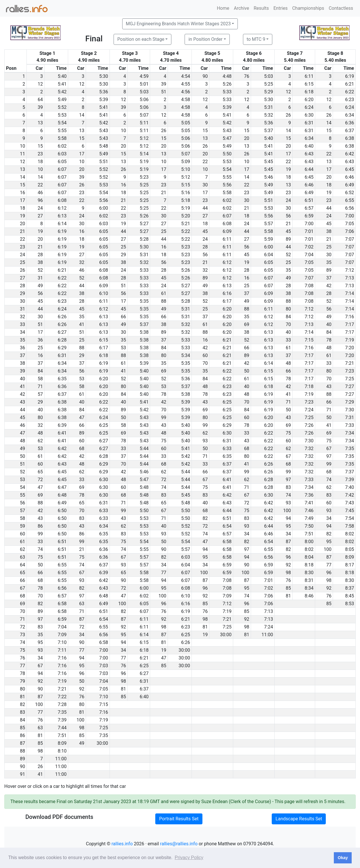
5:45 (269, 162)
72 (40, 480)
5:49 (62, 100)
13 (40, 123)
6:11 (309, 76)
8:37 (350, 588)
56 (288, 216)
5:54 (62, 123)
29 (123, 255)
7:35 (350, 449)
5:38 (144, 332)
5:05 (186, 123)
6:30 (309, 115)
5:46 (269, 177)
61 (164, 293)
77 (329, 565)
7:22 (62, 697)
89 (288, 239)
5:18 (186, 200)
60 (205, 355)
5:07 (144, 115)
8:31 (309, 580)
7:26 (309, 425)
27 (40, 216)
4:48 (227, 76)
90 (205, 76)
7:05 (350, 224)
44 (205, 208)
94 (288, 518)
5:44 (144, 449)
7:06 (350, 231)
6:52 (350, 193)
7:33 (350, 425)
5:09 (186, 162)
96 (40, 200)
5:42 (62, 92)
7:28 (62, 704)
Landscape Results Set (299, 819)
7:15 (309, 340)
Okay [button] (343, 858)
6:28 (62, 340)
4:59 (144, 76)
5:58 (62, 138)
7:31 (350, 417)
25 (164, 231)
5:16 (186, 193)
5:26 (227, 84)
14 (82, 115)
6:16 (227, 293)
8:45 (350, 596)
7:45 (350, 511)
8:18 (309, 565)
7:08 (309, 286)
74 (329, 480)
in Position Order (205, 39)
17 (82, 154)
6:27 (62, 332)
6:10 (104, 293)
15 (205, 131)
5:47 (227, 138)
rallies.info (122, 844)
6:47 (62, 487)
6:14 (62, 224)
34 (329, 518)
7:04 (309, 255)
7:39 (350, 480)
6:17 (227, 301)
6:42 (350, 154)
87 (288, 542)
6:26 (62, 317)
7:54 (350, 518)
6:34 (350, 115)
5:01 (144, 84)
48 (329, 348)
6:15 (309, 84)
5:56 (227, 185)
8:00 (309, 542)
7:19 (350, 340)
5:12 (144, 138)
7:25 (350, 379)
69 (247, 324)
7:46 (309, 511)
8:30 (309, 573)
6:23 (350, 100)
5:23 (144, 177)
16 (123, 185)
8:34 (309, 588)
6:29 (62, 348)
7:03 (104, 666)
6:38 (350, 138)
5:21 (186, 224)
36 (40, 340)
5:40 (62, 76)
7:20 (350, 348)
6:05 (62, 162)
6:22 (350, 92)
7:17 (350, 324)
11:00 (267, 635)
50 (247, 371)
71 (40, 386)
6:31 (309, 123)
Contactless (341, 8)
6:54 (227, 526)
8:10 (62, 751)
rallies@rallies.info (179, 844)
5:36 (104, 92)
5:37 (269, 131)
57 (40, 394)
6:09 (227, 231)
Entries (280, 8)
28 (205, 247)
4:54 (186, 76)
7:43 (350, 503)
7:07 (350, 239)
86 (40, 526)
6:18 (309, 92)
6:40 (309, 146)
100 (287, 511)
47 (82, 417)
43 (329, 386)
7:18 (309, 386)
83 (288, 487)
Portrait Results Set (179, 819)
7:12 (350, 270)
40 (329, 324)
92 (288, 565)
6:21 (350, 84)
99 (164, 417)
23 (40, 154)
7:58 (350, 526)
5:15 (186, 185)
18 (40, 162)
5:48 (104, 146)
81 (288, 596)
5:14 (144, 154)
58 (40, 379)
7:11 (62, 650)
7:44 (62, 728)
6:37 (350, 131)
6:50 (62, 511)
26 (288, 115)
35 (329, 262)
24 (288, 200)
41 (82, 324)
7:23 (350, 371)
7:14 (350, 293)
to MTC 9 (256, 39)
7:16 (350, 317)
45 (329, 224)
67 (329, 449)
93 (205, 441)
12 (40, 84)
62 (205, 433)
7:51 (309, 534)
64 (40, 100)
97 (329, 456)
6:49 (350, 185)
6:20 (309, 100)
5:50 (227, 154)
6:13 (62, 216)
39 (164, 84)
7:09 (227, 596)
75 (288, 433)
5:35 (144, 301)
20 (247, 138)
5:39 (104, 100)
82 (205, 518)
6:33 (227, 449)
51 (164, 92)
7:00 (350, 216)
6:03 (62, 154)
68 (82, 449)
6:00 (104, 208)
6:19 (350, 76)
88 (164, 301)
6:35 (62, 379)
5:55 (62, 131)
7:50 (309, 526)
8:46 (309, 596)
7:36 (309, 495)
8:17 (350, 565)
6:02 (62, 146)
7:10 (62, 642)
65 (40, 472)
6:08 (62, 200)
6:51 (309, 200)
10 (123, 131)
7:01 (309, 231)
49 (288, 278)
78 (329, 340)
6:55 (350, 200)
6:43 (309, 154)
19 (288, 169)
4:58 (186, 100)
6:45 (350, 169)
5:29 (269, 92)
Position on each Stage (141, 39)
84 (288, 317)
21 (164, 193)
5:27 (144, 224)
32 (82, 262)
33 (288, 340)
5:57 (269, 224)
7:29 (350, 402)
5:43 (104, 131)
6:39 (62, 425)
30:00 (226, 635)
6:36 (350, 123)
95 (288, 526)
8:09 (350, 557)
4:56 (186, 92)
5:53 (62, 115)
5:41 (62, 84)
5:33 (227, 92)
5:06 (144, 100)
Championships (308, 8)
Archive (241, 8)
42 (329, 286)
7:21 (350, 363)
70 (288, 324)
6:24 (309, 107)
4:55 (186, 84)
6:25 (227, 402)
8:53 (350, 604)
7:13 (350, 278)
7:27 (350, 386)
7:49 (309, 518)
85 (288, 588)
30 (205, 185)
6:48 (62, 495)
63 (82, 604)
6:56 (350, 208)
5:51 (104, 162)
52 (288, 255)
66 (123, 317)
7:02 (309, 247)
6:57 (309, 208)
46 (40, 193)
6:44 (309, 169)
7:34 (350, 433)
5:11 (144, 123)
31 (40, 278)
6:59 (309, 216)
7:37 (350, 472)
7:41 (309, 503)
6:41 (62, 433)
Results (261, 8)
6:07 (62, 169)
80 (288, 309)
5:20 (186, 216)
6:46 (350, 177)
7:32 (309, 449)
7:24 (309, 410)
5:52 (62, 107)
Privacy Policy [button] (189, 858)
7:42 (350, 495)
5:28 (144, 239)
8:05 (350, 549)
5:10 (186, 169)
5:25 (269, 84)
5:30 (104, 76)
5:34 (186, 355)
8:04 (309, 557)
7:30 (350, 410)
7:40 (350, 487)
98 (288, 573)
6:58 (227, 542)
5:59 (269, 239)
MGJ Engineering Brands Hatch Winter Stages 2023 (178, 24)
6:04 (269, 255)
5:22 (186, 231)
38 (329, 231)
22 (329, 154)
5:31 (269, 107)
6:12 (62, 208)
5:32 (269, 115)
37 (329, 278)
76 (247, 76)
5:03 (269, 76)
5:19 (144, 162)
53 (123, 348)
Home (223, 8)
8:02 (350, 534)
